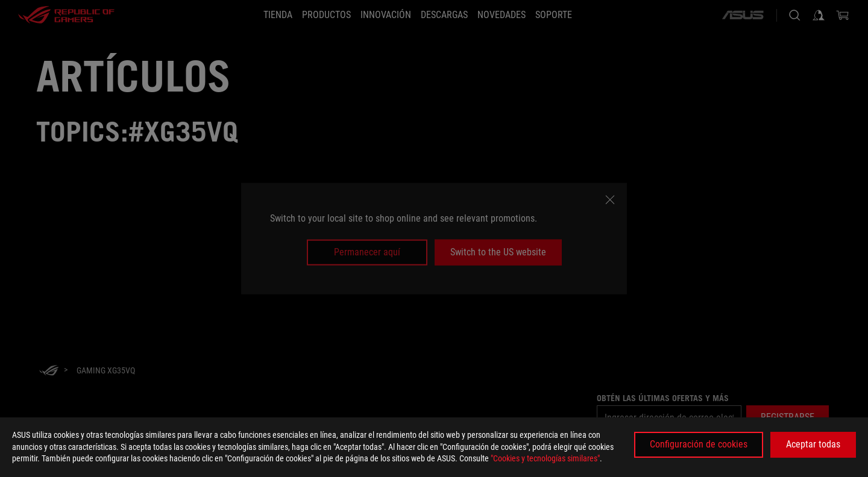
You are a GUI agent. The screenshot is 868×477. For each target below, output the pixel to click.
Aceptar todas (813, 444)
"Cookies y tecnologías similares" (545, 458)
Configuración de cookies (699, 444)
